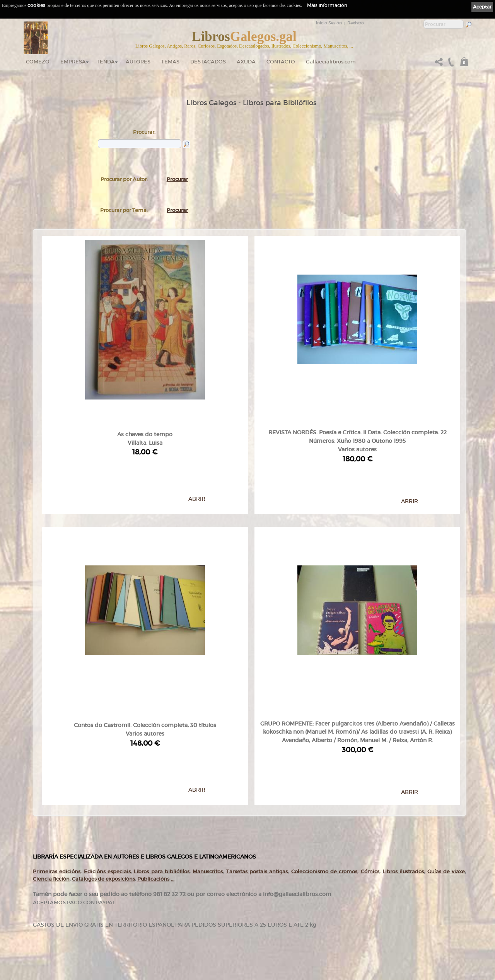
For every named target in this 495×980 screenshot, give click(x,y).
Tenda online (187, 888)
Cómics (370, 738)
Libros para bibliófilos (162, 738)
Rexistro (356, 23)
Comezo (38, 62)
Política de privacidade (271, 896)
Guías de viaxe (446, 738)
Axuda (246, 62)
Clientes (182, 925)
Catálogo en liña (189, 895)
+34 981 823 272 (55, 942)
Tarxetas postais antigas (257, 738)
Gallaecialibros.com (331, 62)
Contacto (281, 62)
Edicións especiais (107, 738)
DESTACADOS (208, 62)
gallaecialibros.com (114, 895)
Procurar (177, 179)
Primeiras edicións (57, 738)
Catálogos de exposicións (103, 745)
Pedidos (182, 932)
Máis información (327, 5)
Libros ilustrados (403, 738)
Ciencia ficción (51, 745)
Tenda (106, 62)
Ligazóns (260, 886)
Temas (170, 62)
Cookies (260, 901)
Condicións (185, 939)
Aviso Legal (262, 891)
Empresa (73, 62)
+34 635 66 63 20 (58, 949)
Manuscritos (208, 738)
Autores (138, 62)
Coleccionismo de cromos (324, 738)
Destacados (185, 917)
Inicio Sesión (329, 23)
